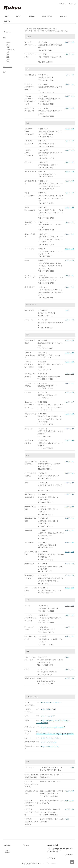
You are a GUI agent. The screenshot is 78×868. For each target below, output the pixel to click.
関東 (8, 47)
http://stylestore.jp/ (49, 742)
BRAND (19, 17)
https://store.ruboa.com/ (51, 702)
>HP (72, 42)
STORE (26, 845)
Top (72, 862)
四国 (8, 59)
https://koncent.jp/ (49, 709)
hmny (7, 851)
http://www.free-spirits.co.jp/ (53, 727)
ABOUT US (64, 17)
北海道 (9, 43)
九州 (8, 62)
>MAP (67, 42)
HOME (6, 17)
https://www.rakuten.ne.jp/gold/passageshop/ (55, 734)
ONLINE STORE (8, 67)
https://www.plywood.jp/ (51, 738)
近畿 (8, 54)
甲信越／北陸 (11, 50)
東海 (8, 52)
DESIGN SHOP (47, 17)
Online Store (62, 4)
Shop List (72, 4)
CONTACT (8, 21)
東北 (8, 45)
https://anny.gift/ (48, 716)
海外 (4, 72)
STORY (32, 17)
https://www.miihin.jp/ (50, 746)
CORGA (7, 852)
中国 (8, 57)
